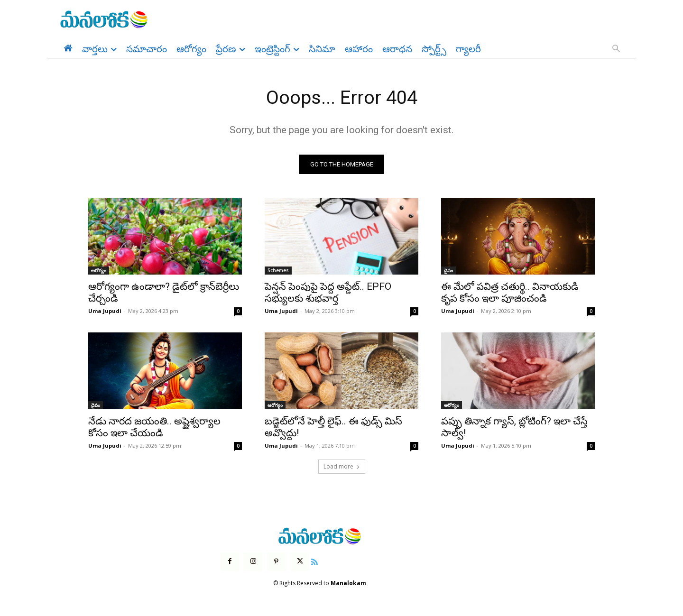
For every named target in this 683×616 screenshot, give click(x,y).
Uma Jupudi (105, 311)
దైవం (448, 271)
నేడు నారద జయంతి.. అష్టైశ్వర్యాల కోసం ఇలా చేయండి (154, 428)
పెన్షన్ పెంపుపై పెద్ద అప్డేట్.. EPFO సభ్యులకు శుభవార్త (328, 293)
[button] (616, 49)
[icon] (314, 561)
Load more (342, 467)
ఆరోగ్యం (99, 271)
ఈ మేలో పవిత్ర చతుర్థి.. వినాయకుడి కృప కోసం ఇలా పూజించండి (510, 293)
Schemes (278, 271)
